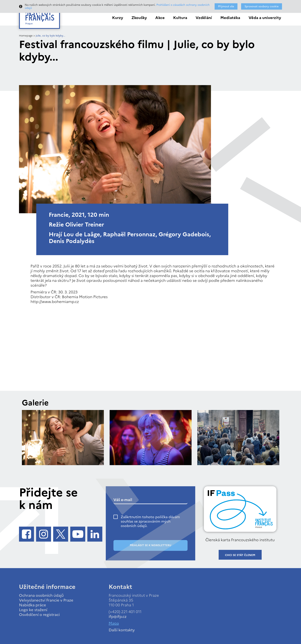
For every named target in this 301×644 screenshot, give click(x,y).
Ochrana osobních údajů (41, 595)
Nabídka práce (33, 605)
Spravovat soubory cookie (262, 6)
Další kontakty (122, 630)
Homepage (26, 36)
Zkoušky (139, 18)
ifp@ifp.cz (118, 617)
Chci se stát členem (240, 555)
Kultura (180, 18)
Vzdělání (204, 18)
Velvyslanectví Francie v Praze (46, 600)
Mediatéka (230, 18)
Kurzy (118, 18)
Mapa (114, 623)
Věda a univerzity (265, 18)
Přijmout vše (226, 6)
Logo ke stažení (33, 610)
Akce (160, 18)
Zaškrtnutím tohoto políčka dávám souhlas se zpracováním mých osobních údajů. (150, 521)
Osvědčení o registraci (39, 615)
